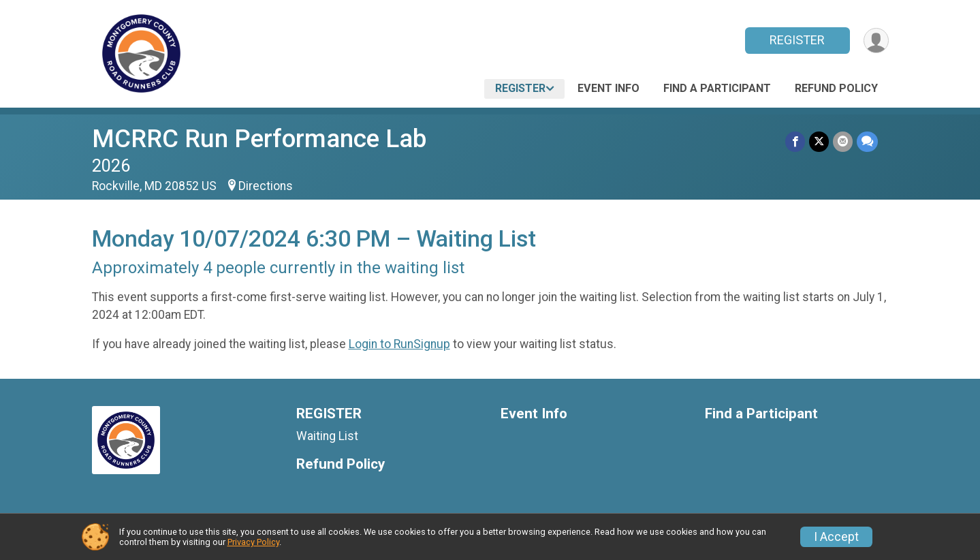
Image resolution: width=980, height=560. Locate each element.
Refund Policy (836, 88)
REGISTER (797, 40)
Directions (266, 186)
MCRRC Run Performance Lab (259, 139)
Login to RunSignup (399, 344)
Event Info (608, 88)
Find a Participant (717, 88)
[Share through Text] (867, 141)
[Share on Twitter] (819, 141)
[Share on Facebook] (795, 141)
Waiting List (327, 436)
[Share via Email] (843, 141)
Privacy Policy (253, 542)
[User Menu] (876, 41)
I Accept (836, 537)
